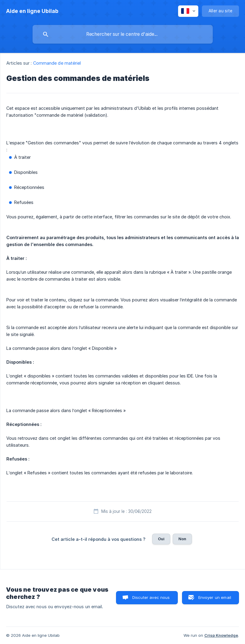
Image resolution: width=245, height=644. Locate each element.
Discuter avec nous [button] (151, 597)
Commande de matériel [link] (57, 63)
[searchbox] (123, 34)
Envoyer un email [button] (215, 597)
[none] (32, 11)
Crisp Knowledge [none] (221, 635)
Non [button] (182, 539)
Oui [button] (161, 539)
